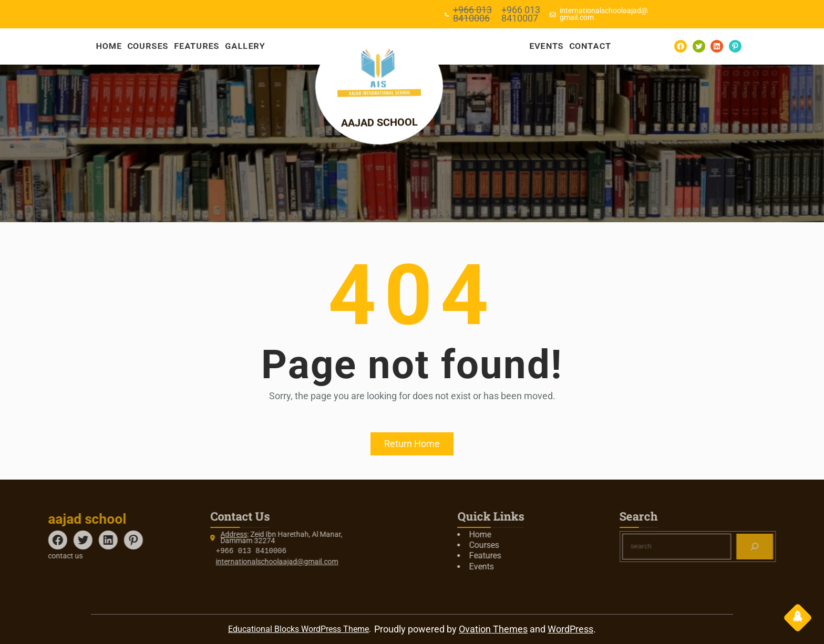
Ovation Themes (493, 629)
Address (161, 534)
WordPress (570, 629)
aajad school (386, 122)
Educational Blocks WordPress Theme (298, 629)
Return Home (412, 444)
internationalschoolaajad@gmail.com (204, 562)
